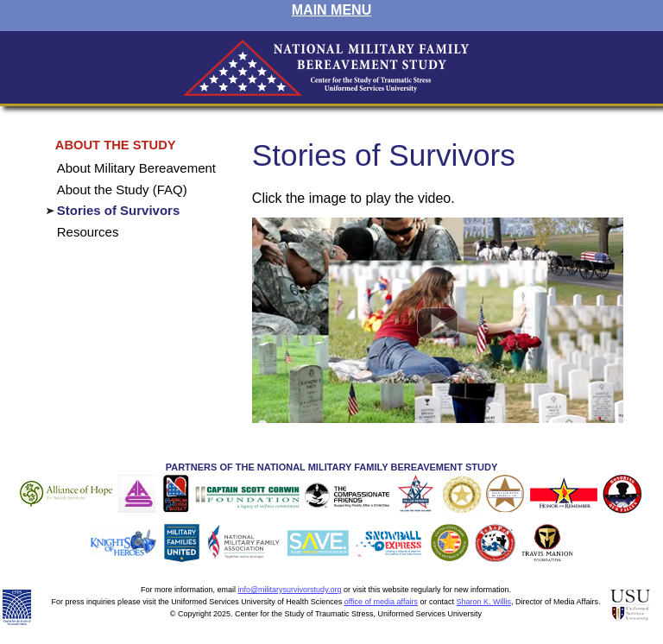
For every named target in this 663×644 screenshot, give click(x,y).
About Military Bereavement (136, 168)
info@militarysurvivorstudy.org (289, 590)
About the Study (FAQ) (122, 189)
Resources (88, 232)
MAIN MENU (331, 10)
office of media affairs (381, 602)
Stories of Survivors (119, 210)
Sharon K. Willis (483, 602)
